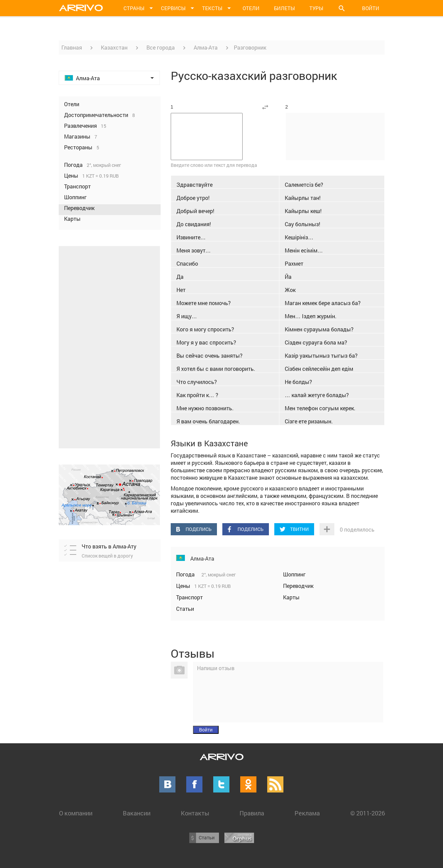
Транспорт (189, 597)
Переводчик (298, 586)
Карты (291, 597)
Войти (371, 8)
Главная (72, 47)
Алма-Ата (206, 47)
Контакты (195, 813)
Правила (252, 813)
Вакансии (137, 813)
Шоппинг (294, 574)
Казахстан (114, 47)
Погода (186, 574)
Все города (161, 47)
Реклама (307, 813)
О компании (76, 813)
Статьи (185, 609)
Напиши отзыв (216, 668)
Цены (184, 586)
